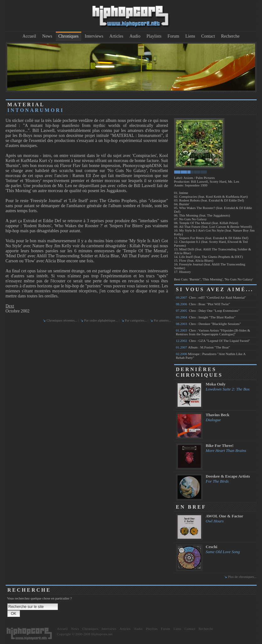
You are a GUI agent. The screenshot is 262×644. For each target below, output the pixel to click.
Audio (135, 36)
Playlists (154, 36)
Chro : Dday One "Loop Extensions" (208, 311)
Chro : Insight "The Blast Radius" (206, 317)
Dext (10, 306)
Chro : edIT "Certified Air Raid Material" (211, 297)
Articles (116, 36)
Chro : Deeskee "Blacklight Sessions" (209, 324)
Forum (173, 36)
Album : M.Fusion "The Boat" (203, 347)
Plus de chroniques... (242, 577)
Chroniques (69, 36)
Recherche (230, 36)
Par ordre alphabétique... (101, 320)
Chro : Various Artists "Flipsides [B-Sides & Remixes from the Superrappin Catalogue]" (213, 332)
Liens (190, 36)
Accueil (29, 36)
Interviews (94, 36)
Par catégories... (136, 320)
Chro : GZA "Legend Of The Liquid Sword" (213, 341)
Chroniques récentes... (62, 320)
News (47, 36)
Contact (208, 36)
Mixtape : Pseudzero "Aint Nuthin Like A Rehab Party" (211, 356)
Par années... (163, 320)
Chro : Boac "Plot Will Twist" (203, 304)
